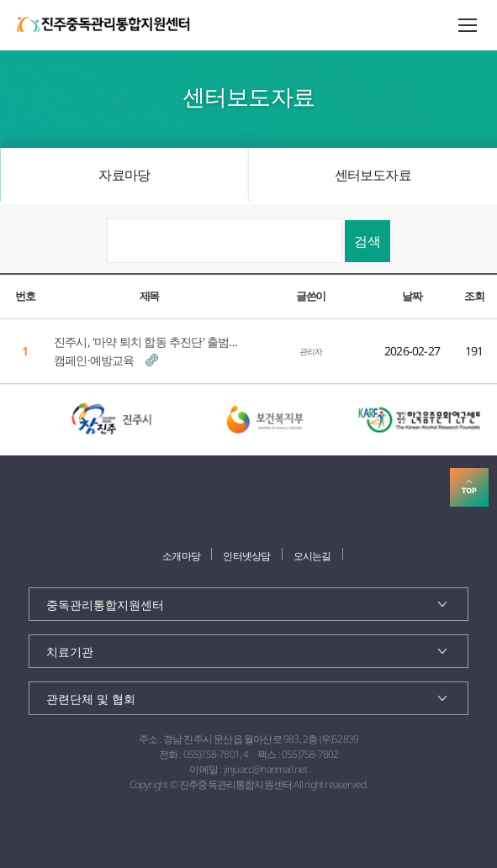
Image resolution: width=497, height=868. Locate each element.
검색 (367, 241)
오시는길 (312, 556)
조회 (474, 296)
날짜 (412, 296)
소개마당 (181, 556)
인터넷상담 (246, 556)
